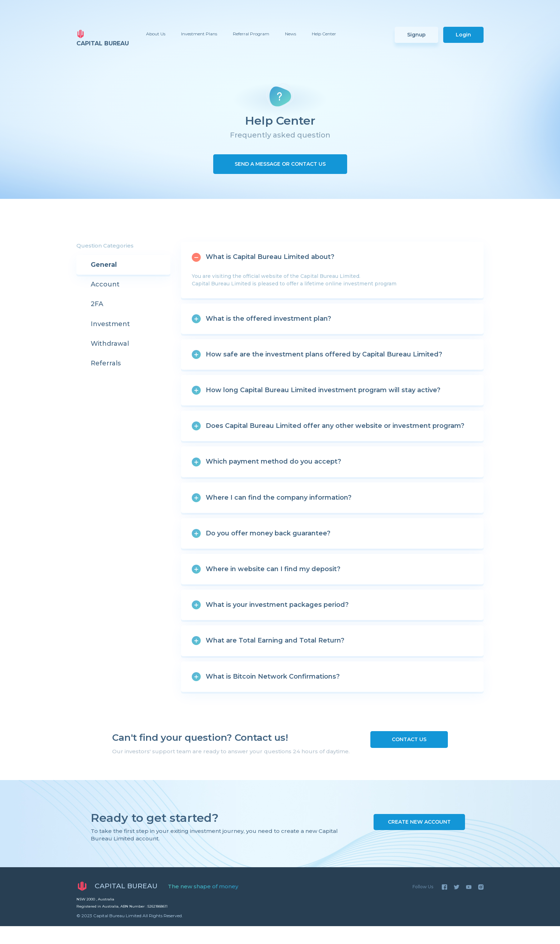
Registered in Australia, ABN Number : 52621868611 (122, 906)
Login (463, 35)
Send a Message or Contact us (280, 164)
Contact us (409, 739)
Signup (416, 35)
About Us (156, 34)
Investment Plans (199, 34)
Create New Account (419, 822)
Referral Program (251, 34)
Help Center (324, 34)
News (291, 34)
